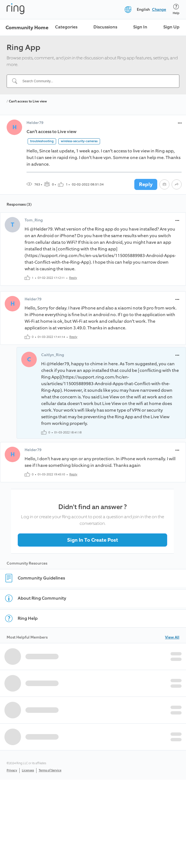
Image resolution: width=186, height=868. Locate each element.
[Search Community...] (96, 81)
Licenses (28, 770)
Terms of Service (50, 770)
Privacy (12, 770)
